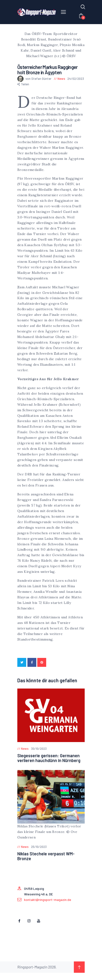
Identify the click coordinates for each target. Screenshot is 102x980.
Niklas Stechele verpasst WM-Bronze (46, 856)
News (61, 79)
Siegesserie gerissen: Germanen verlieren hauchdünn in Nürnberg (49, 758)
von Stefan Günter (35, 79)
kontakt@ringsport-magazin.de (48, 900)
